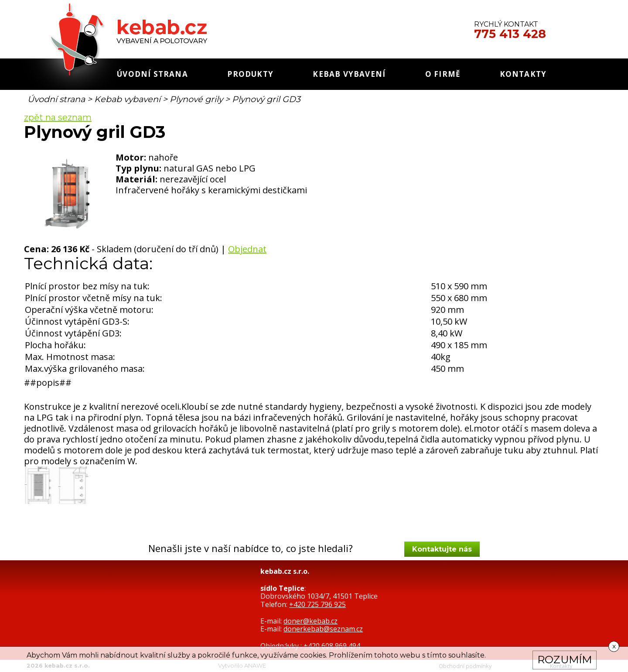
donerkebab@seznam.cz (323, 629)
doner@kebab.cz (311, 621)
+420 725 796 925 (317, 604)
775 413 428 (510, 34)
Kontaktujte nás (442, 549)
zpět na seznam (58, 117)
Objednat (247, 249)
